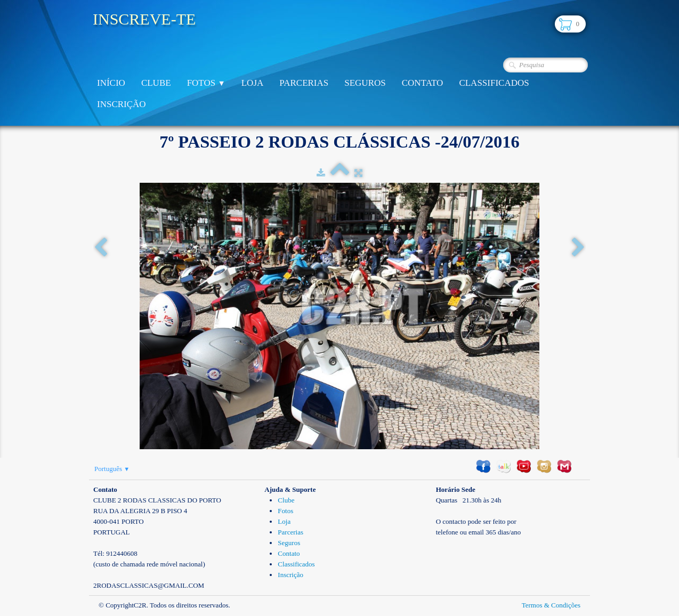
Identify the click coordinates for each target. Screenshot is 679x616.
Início (111, 83)
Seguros (365, 83)
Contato (423, 83)
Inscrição (122, 104)
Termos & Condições (551, 605)
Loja (253, 83)
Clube (156, 83)
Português (112, 469)
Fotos (206, 83)
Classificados (494, 83)
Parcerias (304, 83)
